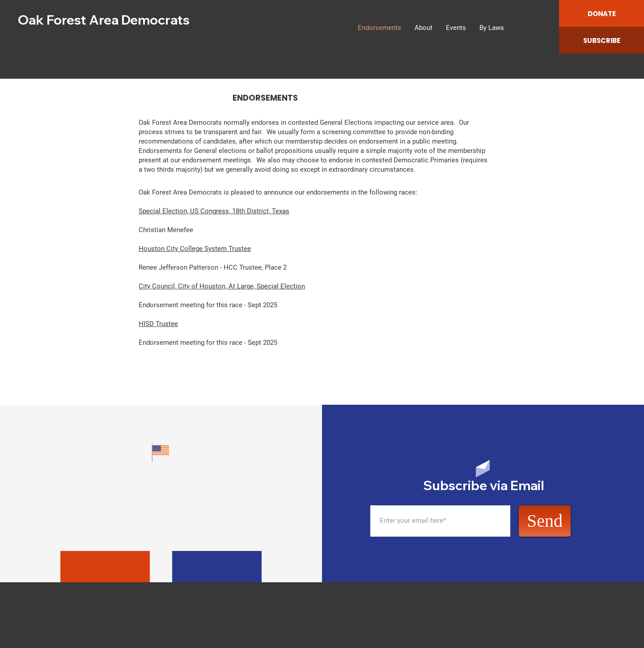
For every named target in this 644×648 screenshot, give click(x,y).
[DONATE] (602, 13)
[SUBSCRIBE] (602, 40)
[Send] (545, 521)
